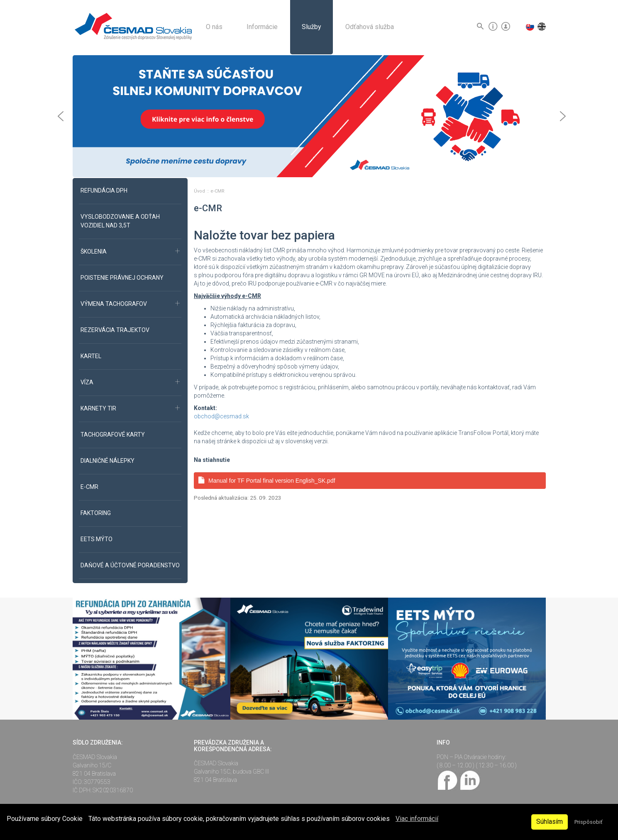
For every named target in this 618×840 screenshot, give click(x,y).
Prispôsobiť (588, 822)
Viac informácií (417, 819)
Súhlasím (550, 822)
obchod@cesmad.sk (221, 416)
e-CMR (217, 191)
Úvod (200, 191)
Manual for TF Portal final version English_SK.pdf (267, 480)
